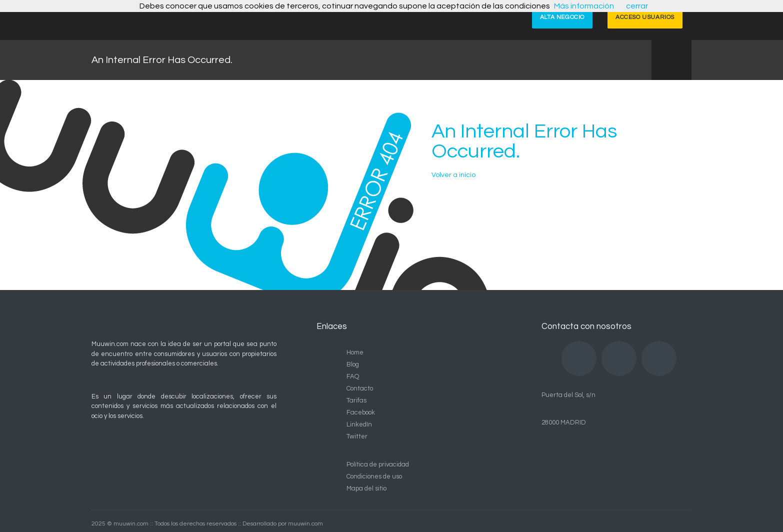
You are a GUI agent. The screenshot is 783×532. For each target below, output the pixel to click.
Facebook (361, 412)
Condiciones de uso (374, 476)
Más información (584, 6)
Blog (353, 364)
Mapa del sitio (366, 488)
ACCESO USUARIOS (645, 17)
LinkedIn (359, 424)
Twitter (357, 436)
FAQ (353, 376)
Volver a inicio (453, 175)
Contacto (360, 388)
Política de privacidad (378, 464)
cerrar (637, 6)
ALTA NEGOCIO (562, 17)
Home (355, 352)
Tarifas (356, 400)
